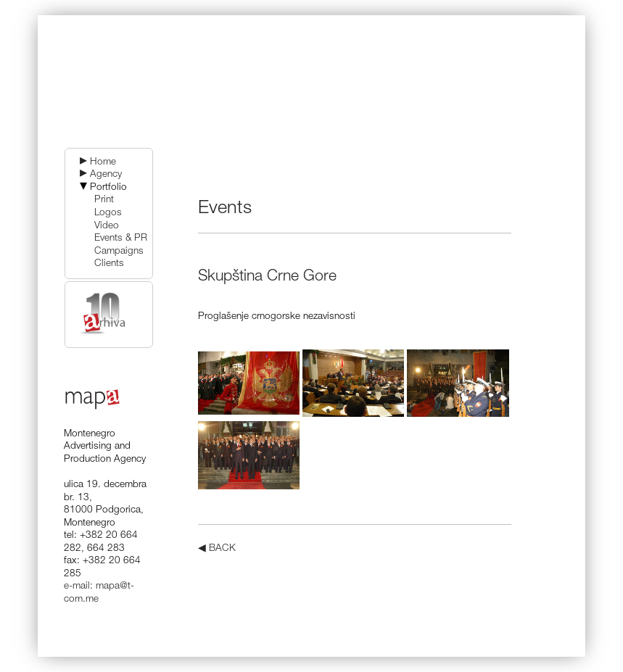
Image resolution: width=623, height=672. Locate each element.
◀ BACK (217, 549)
